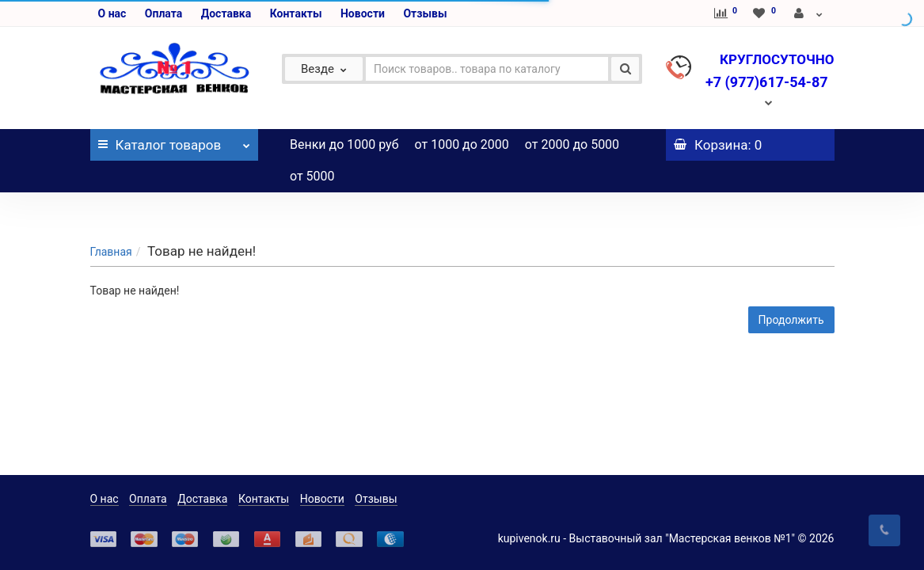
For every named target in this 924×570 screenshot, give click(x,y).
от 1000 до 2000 (462, 144)
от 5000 (312, 176)
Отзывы (425, 13)
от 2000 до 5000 (572, 144)
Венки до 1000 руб (344, 144)
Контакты (296, 13)
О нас (112, 13)
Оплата (164, 13)
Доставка (226, 13)
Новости (363, 13)
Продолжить (791, 288)
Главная (111, 220)
